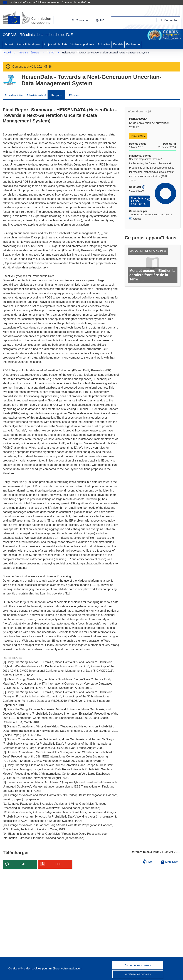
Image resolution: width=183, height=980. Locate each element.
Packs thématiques (29, 44)
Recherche (133, 44)
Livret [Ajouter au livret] (148, 861)
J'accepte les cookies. (138, 965)
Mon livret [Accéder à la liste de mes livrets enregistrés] (170, 862)
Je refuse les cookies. (138, 974)
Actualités (104, 44)
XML (23, 864)
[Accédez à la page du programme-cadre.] (9, 80)
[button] (100, 20)
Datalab (118, 44)
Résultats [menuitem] (74, 95)
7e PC (51, 53)
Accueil (9, 44)
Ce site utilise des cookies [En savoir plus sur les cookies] (25, 968)
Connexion (81, 20)
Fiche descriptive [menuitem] (14, 95)
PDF (58, 864)
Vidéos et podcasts (82, 44)
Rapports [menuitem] (56, 95)
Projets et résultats (56, 44)
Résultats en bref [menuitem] (36, 95)
